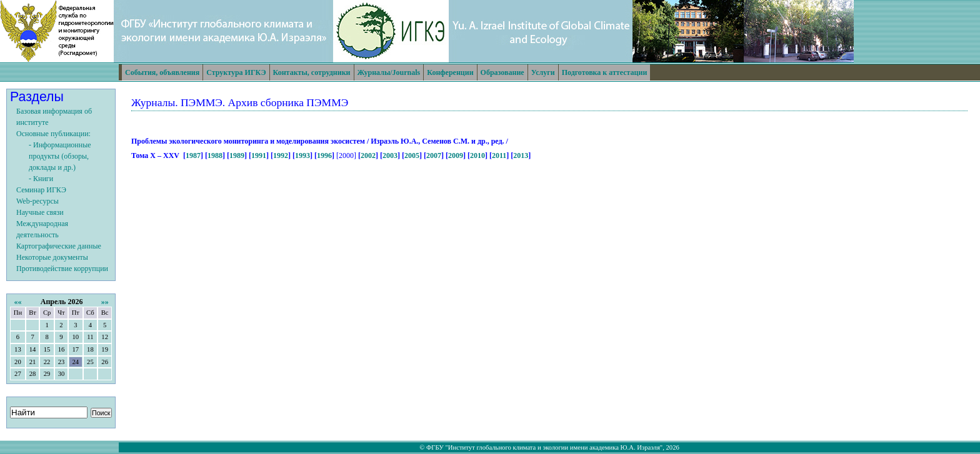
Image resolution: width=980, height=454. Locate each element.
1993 (302, 155)
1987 (193, 155)
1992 (281, 155)
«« (17, 302)
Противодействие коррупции (62, 269)
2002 (368, 155)
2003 (390, 155)
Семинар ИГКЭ (41, 190)
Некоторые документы (52, 257)
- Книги (41, 179)
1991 (259, 155)
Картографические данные (59, 246)
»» (105, 302)
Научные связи (40, 212)
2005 (412, 155)
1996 (324, 155)
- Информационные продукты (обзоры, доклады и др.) (60, 156)
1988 (215, 155)
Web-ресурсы (37, 201)
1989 (237, 155)
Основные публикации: (53, 134)
